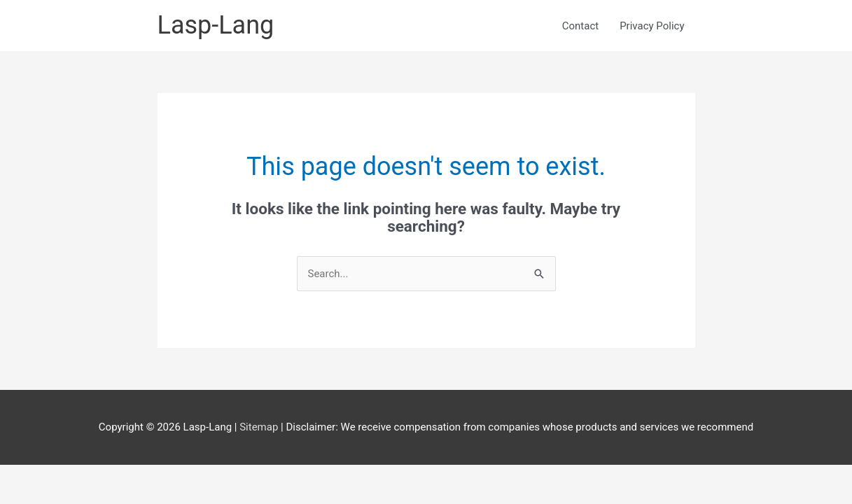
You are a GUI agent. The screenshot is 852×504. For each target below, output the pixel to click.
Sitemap (260, 427)
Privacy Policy (652, 26)
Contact (580, 26)
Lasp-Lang (216, 25)
